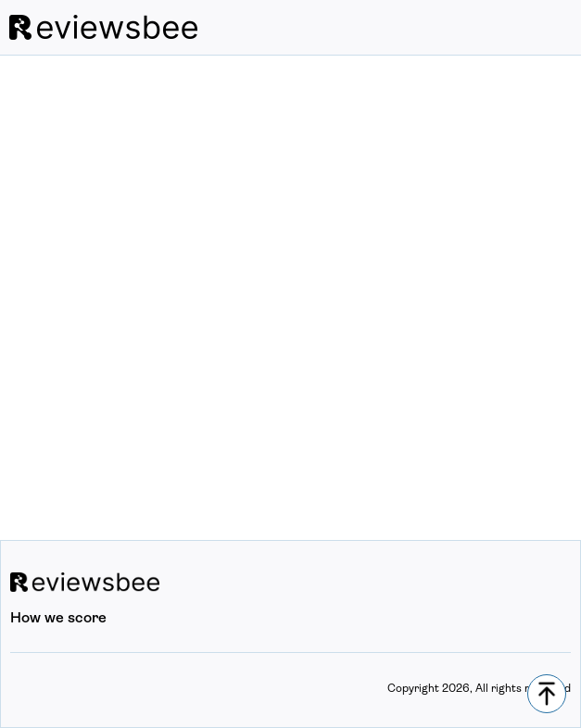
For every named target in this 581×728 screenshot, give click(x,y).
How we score (58, 619)
